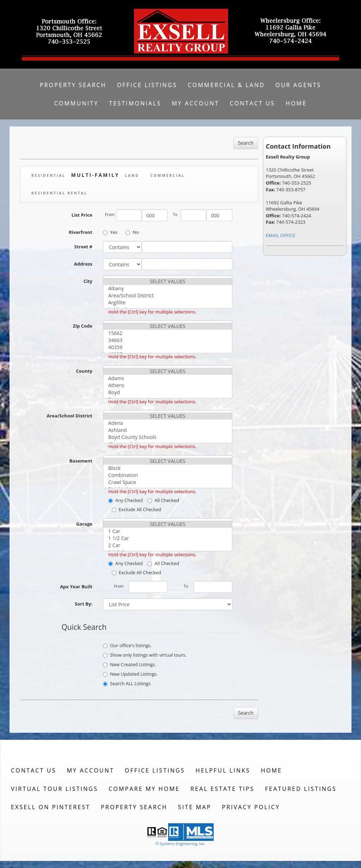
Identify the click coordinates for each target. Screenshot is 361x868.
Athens (168, 385)
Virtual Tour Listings (54, 789)
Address (83, 264)
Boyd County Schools (168, 437)
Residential (48, 175)
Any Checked (126, 500)
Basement (81, 461)
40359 (168, 347)
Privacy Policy (251, 807)
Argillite (168, 303)
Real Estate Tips (222, 789)
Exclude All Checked (136, 509)
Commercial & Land (227, 85)
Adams (168, 378)
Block (168, 468)
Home (296, 103)
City (88, 281)
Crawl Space (168, 482)
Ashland (168, 430)
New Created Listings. (130, 664)
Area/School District (168, 296)
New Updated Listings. (130, 674)
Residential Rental (59, 193)
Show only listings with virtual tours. (145, 655)
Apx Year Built (76, 587)
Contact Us (253, 103)
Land (132, 175)
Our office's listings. (127, 645)
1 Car (168, 531)
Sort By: (84, 604)
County (84, 371)
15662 (168, 333)
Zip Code (83, 326)
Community (77, 103)
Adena (168, 423)
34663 (168, 340)
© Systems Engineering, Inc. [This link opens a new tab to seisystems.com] (180, 844)
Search (246, 143)
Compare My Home (144, 789)
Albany (168, 289)
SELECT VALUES (168, 281)
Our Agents (298, 85)
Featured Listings (301, 789)
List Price (82, 215)
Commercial (168, 175)
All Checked (163, 500)
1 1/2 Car (168, 538)
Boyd (168, 392)
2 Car (168, 545)
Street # (84, 247)
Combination (168, 475)
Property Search (73, 85)
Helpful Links (223, 770)
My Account (195, 103)
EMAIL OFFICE (281, 235)
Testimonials (135, 103)
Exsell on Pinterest (51, 807)
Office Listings (147, 85)
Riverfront (81, 232)
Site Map (195, 807)
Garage (84, 524)
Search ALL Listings (127, 683)
